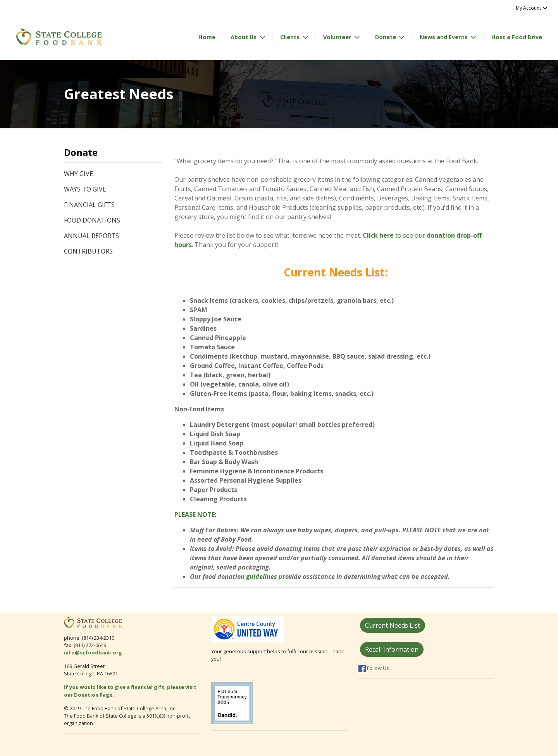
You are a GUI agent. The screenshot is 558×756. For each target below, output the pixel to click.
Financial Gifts (89, 205)
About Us (244, 37)
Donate (386, 37)
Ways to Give (85, 189)
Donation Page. (95, 695)
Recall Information (392, 649)
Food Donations (92, 220)
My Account (532, 8)
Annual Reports (91, 236)
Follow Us (374, 668)
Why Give (78, 174)
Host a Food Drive (517, 37)
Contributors (88, 251)
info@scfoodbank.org (93, 652)
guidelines (262, 576)
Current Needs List (393, 625)
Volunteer (338, 37)
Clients (291, 37)
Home (207, 37)
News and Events (444, 37)
